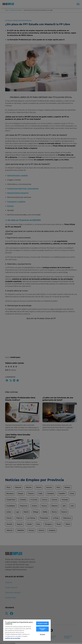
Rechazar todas (42, 629)
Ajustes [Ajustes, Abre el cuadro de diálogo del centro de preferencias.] (42, 634)
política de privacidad (13, 638)
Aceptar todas (42, 623)
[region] (27, 630)
